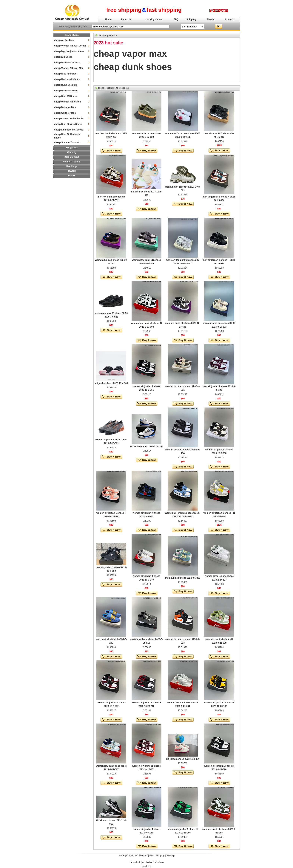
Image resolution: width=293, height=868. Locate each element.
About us (143, 855)
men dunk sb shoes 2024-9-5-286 (183, 578)
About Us (126, 19)
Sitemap (211, 19)
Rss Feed (146, 866)
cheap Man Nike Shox (66, 91)
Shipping (191, 19)
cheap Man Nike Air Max (67, 63)
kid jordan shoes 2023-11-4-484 (183, 759)
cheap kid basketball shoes (69, 130)
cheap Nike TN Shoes (66, 96)
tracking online (154, 19)
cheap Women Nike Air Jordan (70, 46)
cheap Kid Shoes (63, 57)
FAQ (176, 19)
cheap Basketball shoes (67, 79)
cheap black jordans (65, 107)
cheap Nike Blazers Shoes (68, 124)
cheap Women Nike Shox (67, 102)
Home (108, 19)
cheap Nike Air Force (65, 74)
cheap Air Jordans (64, 40)
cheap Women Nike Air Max (69, 68)
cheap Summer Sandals (67, 142)
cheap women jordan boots (69, 119)
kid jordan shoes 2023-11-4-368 (111, 383)
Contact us (132, 855)
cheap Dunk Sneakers (66, 85)
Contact (229, 19)
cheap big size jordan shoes (69, 51)
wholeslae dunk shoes (153, 862)
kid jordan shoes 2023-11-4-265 (146, 447)
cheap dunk (135, 862)
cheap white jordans (65, 113)
